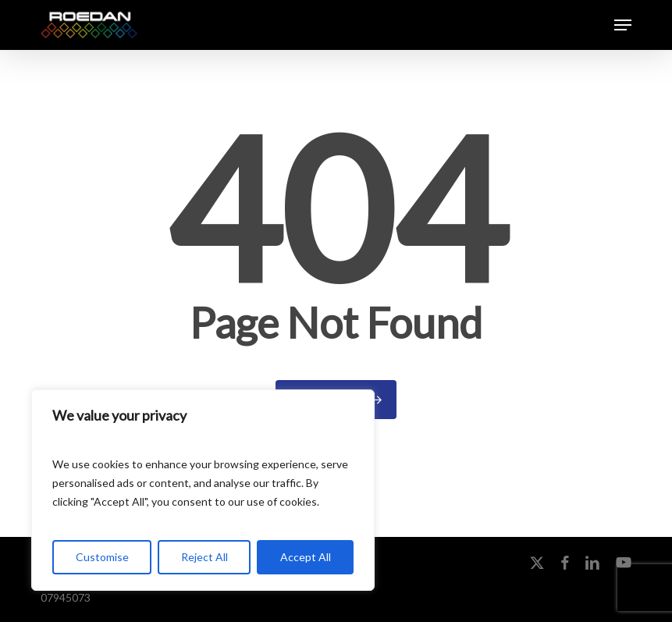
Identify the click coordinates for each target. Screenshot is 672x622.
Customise (102, 557)
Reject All (204, 557)
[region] (203, 490)
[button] (623, 25)
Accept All (306, 557)
